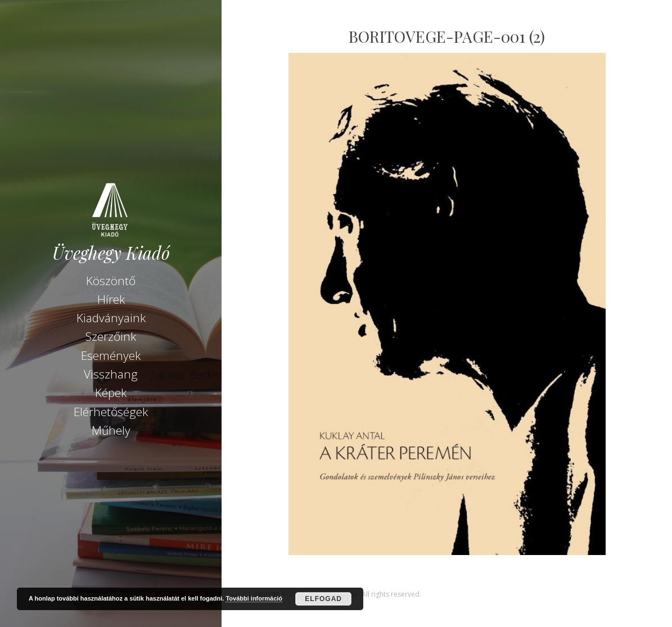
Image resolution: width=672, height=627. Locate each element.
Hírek (111, 299)
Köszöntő (111, 281)
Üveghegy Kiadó (111, 253)
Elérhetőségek (111, 412)
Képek (111, 393)
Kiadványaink (111, 318)
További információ (254, 598)
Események (111, 355)
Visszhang (111, 374)
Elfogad (323, 599)
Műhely (111, 430)
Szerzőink (111, 336)
